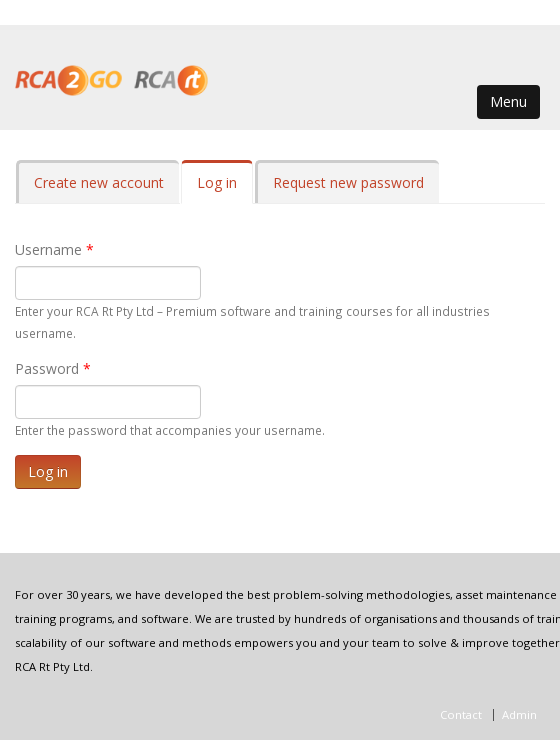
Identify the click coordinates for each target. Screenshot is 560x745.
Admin (519, 714)
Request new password (348, 182)
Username (54, 249)
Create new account (99, 182)
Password (53, 368)
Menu (508, 101)
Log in (225, 188)
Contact (461, 714)
